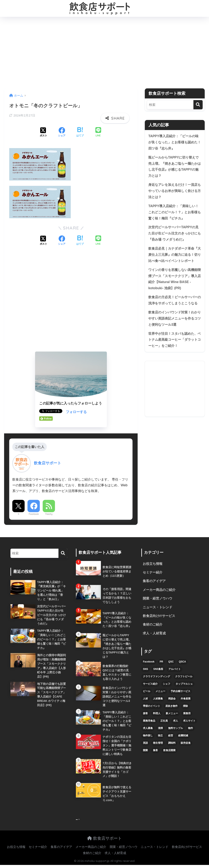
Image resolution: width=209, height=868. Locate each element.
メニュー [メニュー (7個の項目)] (160, 693)
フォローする (76, 412)
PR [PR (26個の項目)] (161, 663)
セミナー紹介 (153, 573)
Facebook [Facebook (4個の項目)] (149, 663)
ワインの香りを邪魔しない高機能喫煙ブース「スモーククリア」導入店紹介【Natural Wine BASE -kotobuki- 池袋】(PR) (174, 289)
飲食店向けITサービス (159, 617)
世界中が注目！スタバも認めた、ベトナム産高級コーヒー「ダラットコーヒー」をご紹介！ (174, 357)
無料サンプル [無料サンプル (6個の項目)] (176, 730)
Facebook (34, 514)
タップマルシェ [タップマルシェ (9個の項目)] (184, 685)
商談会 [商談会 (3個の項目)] (172, 700)
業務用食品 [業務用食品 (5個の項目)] (149, 722)
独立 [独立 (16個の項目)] (160, 737)
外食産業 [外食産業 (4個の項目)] (186, 700)
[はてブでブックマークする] (80, 132)
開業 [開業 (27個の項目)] (145, 752)
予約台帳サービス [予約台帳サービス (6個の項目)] (180, 693)
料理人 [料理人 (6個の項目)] (157, 715)
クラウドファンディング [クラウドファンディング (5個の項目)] (156, 678)
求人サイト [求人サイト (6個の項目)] (189, 722)
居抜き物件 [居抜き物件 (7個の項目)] (171, 707)
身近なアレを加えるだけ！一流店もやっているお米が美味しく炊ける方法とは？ (174, 192)
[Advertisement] (104, 53)
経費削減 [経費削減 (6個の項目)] (183, 737)
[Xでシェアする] (43, 132)
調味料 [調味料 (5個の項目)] (172, 744)
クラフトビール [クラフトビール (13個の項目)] (184, 678)
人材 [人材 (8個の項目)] (145, 700)
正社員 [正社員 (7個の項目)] (164, 722)
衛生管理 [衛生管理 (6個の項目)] (158, 744)
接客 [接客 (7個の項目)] (145, 715)
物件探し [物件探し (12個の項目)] (148, 737)
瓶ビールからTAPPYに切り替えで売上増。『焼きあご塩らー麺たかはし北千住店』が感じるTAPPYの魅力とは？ (174, 167)
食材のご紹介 (153, 626)
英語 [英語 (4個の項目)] (145, 744)
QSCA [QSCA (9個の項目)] (182, 663)
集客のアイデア (154, 582)
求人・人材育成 (154, 635)
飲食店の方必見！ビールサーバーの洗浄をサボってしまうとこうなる (174, 314)
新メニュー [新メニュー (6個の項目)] (172, 715)
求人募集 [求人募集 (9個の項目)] (148, 730)
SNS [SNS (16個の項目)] (146, 670)
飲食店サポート (104, 841)
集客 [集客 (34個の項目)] (155, 752)
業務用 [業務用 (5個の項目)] (187, 715)
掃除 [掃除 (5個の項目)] (185, 707)
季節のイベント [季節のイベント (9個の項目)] (152, 707)
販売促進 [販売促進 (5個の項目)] (186, 744)
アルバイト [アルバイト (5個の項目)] (175, 670)
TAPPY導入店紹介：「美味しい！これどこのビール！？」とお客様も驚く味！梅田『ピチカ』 (174, 214)
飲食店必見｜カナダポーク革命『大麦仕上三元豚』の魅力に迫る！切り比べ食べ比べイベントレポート (174, 261)
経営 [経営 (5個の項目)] (171, 737)
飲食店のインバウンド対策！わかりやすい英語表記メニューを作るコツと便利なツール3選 (174, 335)
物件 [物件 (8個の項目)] (191, 730)
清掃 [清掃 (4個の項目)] (160, 730)
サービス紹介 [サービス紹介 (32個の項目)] (150, 685)
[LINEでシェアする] (98, 132)
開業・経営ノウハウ (158, 599)
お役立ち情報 (153, 564)
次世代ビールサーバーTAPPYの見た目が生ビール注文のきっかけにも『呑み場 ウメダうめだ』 (174, 236)
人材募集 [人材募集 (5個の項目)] (158, 700)
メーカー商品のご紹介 (159, 590)
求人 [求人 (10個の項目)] (176, 722)
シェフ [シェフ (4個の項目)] (167, 685)
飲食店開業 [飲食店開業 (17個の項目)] (169, 752)
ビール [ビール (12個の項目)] (147, 693)
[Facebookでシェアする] (62, 132)
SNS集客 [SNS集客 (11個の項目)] (158, 670)
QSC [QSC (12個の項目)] (171, 663)
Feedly (49, 514)
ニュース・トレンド (158, 608)
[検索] (198, 105)
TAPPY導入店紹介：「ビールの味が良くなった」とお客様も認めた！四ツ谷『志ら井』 (174, 142)
